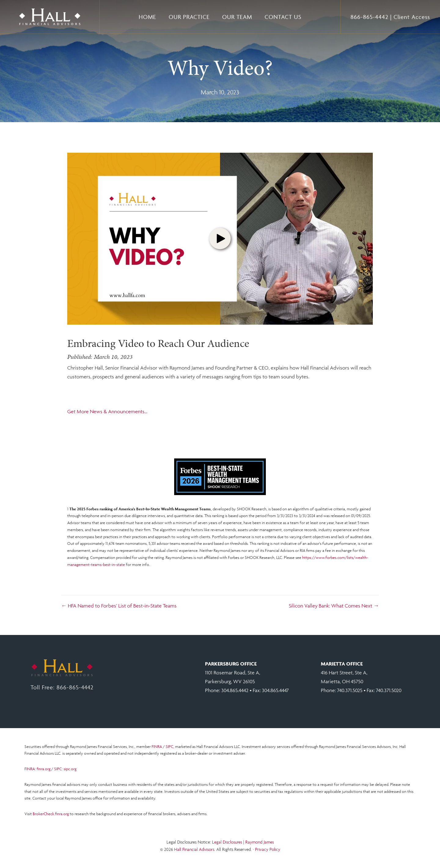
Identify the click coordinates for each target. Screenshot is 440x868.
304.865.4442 (235, 690)
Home (147, 17)
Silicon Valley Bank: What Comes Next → (334, 606)
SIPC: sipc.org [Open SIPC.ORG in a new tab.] (65, 769)
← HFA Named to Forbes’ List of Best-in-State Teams (119, 606)
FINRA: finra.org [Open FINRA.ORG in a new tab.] (37, 769)
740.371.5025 (350, 690)
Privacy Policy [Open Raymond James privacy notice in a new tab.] (268, 849)
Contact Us (283, 17)
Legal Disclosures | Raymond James (243, 842)
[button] (220, 239)
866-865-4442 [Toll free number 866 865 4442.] (369, 17)
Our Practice (189, 17)
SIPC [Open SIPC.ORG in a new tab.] (169, 747)
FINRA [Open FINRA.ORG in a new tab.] (157, 747)
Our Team (237, 17)
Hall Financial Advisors (194, 849)
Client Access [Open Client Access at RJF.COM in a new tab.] (412, 17)
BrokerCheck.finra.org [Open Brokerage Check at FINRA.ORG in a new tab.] (51, 814)
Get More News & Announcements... (107, 411)
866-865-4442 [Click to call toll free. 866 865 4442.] (75, 687)
